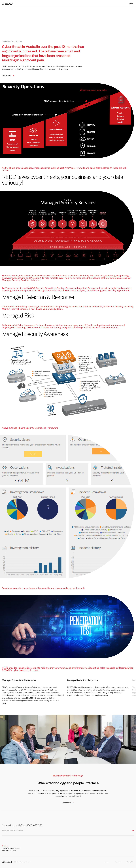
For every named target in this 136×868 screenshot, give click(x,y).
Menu (132, 4)
